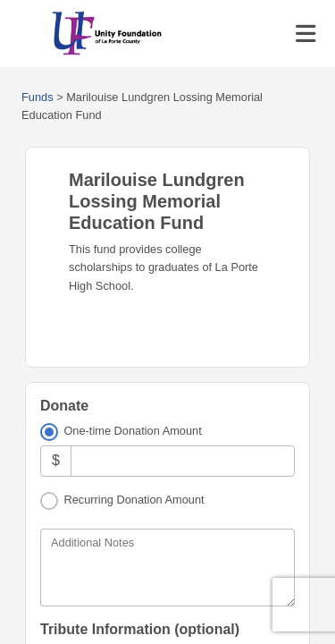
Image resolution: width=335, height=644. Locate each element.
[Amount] (183, 461)
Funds (38, 97)
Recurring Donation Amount (134, 500)
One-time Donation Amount (132, 431)
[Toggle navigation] (306, 34)
